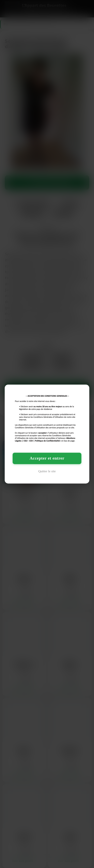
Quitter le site (47, 471)
